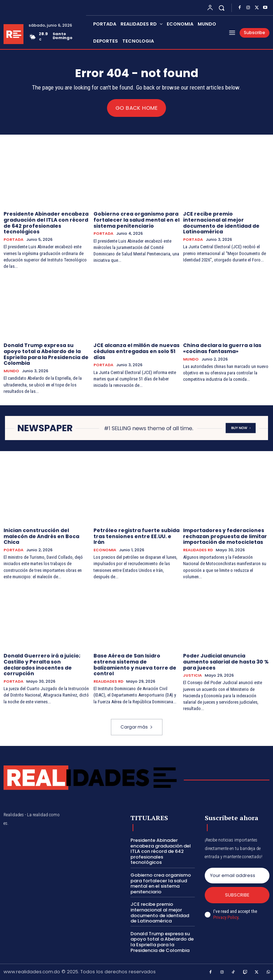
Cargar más (137, 727)
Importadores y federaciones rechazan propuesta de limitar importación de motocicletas (225, 536)
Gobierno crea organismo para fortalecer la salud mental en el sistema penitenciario (136, 220)
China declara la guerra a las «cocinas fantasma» (222, 348)
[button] (222, 8)
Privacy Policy (226, 917)
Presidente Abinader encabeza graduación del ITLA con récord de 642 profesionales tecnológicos (46, 222)
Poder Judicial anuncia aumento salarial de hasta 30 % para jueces (226, 661)
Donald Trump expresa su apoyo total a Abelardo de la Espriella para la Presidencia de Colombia (46, 354)
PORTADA (14, 240)
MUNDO (11, 371)
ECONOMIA (105, 550)
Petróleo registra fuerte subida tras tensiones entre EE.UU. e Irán (136, 536)
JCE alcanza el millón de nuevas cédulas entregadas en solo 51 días (136, 351)
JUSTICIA (192, 675)
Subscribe (237, 895)
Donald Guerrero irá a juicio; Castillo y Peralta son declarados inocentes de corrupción (42, 664)
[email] (237, 876)
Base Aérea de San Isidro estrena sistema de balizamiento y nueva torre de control (135, 664)
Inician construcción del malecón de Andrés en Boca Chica (41, 536)
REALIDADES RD (198, 550)
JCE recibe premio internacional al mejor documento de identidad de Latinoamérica (221, 222)
